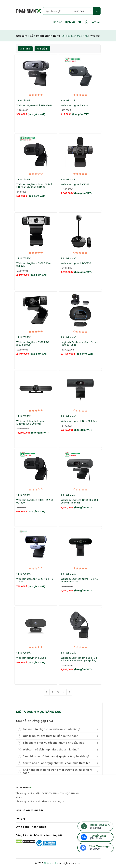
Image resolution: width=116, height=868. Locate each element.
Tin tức (57, 22)
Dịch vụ (70, 22)
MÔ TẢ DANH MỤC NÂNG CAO (39, 712)
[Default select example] (82, 11)
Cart (96, 22)
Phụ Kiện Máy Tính (77, 36)
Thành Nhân (51, 863)
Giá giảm (42, 49)
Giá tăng (25, 49)
